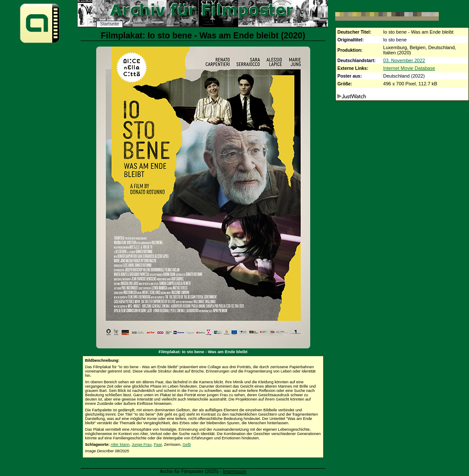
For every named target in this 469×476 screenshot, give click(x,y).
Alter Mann (120, 445)
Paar (158, 445)
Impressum (234, 471)
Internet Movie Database (409, 68)
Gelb (187, 445)
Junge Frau (142, 445)
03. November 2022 (404, 60)
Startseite (110, 24)
